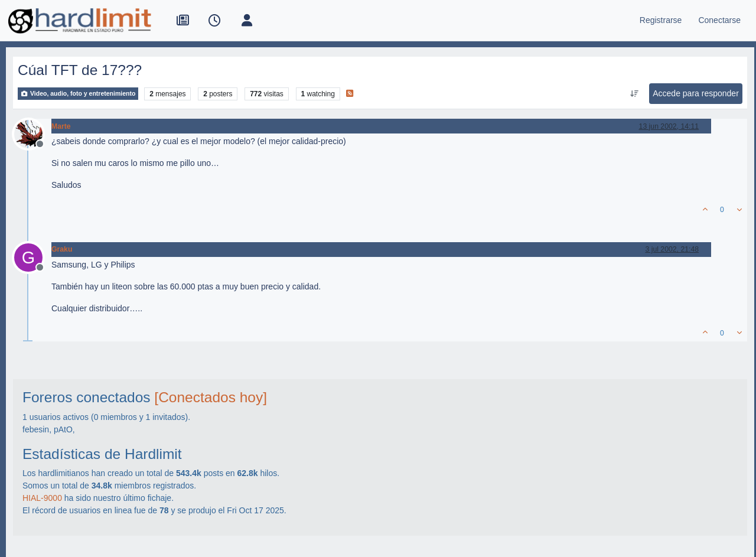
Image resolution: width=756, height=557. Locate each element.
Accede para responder (696, 93)
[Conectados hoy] (211, 397)
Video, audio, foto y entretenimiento (78, 94)
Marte (61, 126)
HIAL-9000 (42, 498)
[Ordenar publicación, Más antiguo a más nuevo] (635, 94)
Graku (62, 249)
